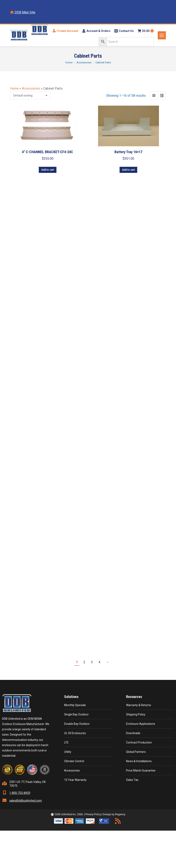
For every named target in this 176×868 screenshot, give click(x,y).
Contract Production (139, 742)
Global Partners (136, 752)
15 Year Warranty (75, 780)
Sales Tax (132, 780)
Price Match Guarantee (141, 770)
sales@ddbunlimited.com (26, 801)
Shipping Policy (136, 714)
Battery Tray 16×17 (128, 152)
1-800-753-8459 (20, 793)
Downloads (133, 733)
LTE (66, 742)
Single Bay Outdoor (76, 714)
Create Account (65, 31)
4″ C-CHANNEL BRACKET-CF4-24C (48, 152)
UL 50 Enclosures (75, 733)
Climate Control (74, 761)
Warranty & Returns (139, 705)
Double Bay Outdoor (77, 724)
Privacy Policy (93, 814)
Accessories (31, 88)
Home (14, 88)
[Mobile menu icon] (162, 35)
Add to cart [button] (48, 170)
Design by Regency (114, 814)
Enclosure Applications (141, 724)
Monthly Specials (75, 705)
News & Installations (139, 761)
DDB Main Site (25, 12)
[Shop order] (30, 95)
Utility (68, 752)
